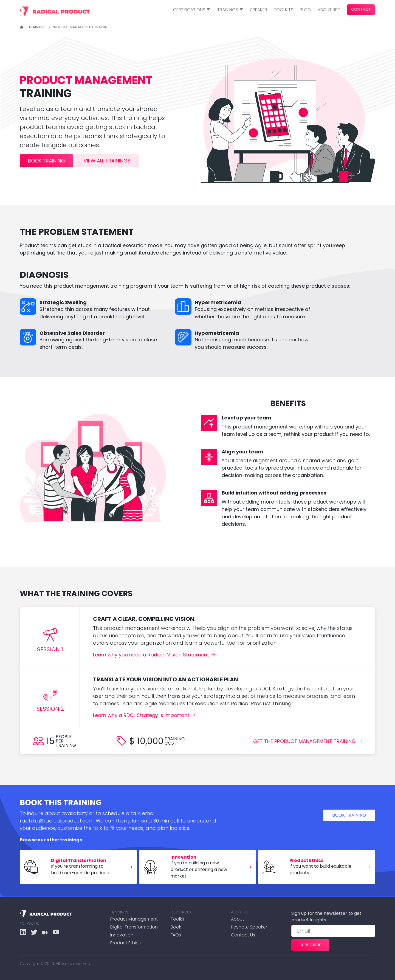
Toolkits (283, 10)
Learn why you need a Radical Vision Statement (154, 655)
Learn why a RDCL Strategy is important (144, 715)
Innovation (122, 935)
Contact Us (243, 935)
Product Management (134, 919)
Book (176, 927)
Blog (305, 10)
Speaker (259, 10)
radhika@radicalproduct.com (57, 821)
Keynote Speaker (249, 927)
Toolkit (177, 919)
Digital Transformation (134, 927)
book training (46, 161)
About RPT (329, 10)
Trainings (38, 27)
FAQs (176, 935)
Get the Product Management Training (308, 741)
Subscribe (310, 945)
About (238, 919)
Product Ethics (125, 943)
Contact (361, 9)
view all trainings (107, 161)
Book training (349, 815)
